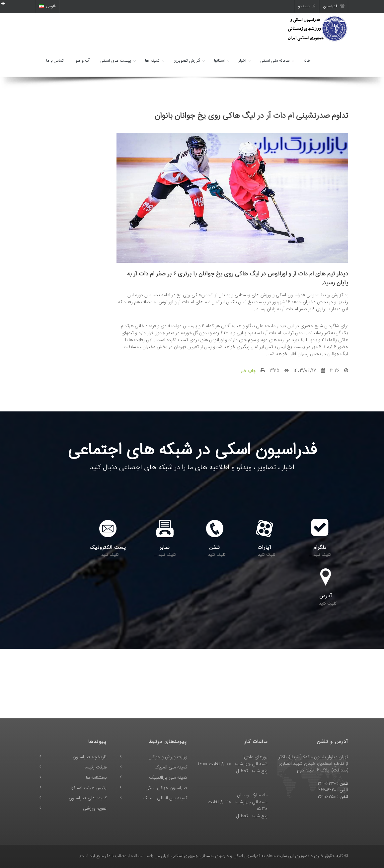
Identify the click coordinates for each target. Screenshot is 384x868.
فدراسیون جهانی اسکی (166, 788)
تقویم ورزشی (95, 809)
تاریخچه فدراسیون (90, 757)
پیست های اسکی (116, 61)
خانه (307, 61)
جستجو (307, 6)
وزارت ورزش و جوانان (168, 757)
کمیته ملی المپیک (171, 767)
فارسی (47, 6)
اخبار (242, 61)
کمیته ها (152, 61)
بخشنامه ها (96, 778)
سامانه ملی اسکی (275, 61)
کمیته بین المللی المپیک (165, 798)
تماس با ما (55, 61)
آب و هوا (82, 61)
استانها (219, 61)
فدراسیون (334, 6)
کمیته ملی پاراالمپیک (168, 778)
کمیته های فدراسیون (88, 798)
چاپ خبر (248, 371)
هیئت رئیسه (95, 767)
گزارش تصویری (187, 61)
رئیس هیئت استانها (89, 788)
